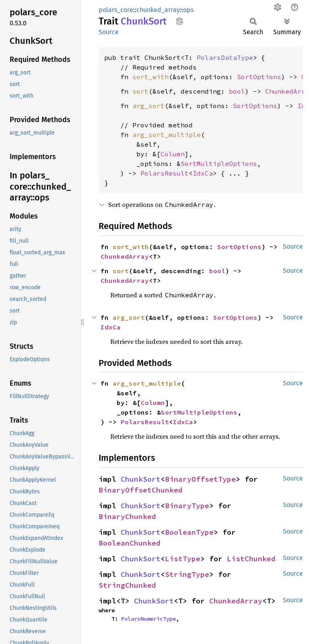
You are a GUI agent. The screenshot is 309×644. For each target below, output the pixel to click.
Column (173, 154)
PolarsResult (165, 173)
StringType (187, 574)
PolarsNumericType (148, 619)
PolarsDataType (225, 57)
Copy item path (180, 21)
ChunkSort (141, 479)
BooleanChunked (130, 543)
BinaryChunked (127, 516)
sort (140, 91)
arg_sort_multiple (167, 135)
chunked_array (158, 10)
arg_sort (148, 106)
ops (188, 10)
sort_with (150, 77)
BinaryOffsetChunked (141, 490)
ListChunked (251, 559)
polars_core (116, 10)
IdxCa (203, 173)
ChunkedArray (125, 256)
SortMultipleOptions (219, 164)
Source (109, 32)
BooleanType (189, 532)
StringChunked (127, 585)
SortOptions (259, 77)
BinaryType (187, 506)
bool (237, 91)
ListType (183, 559)
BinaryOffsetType (200, 479)
